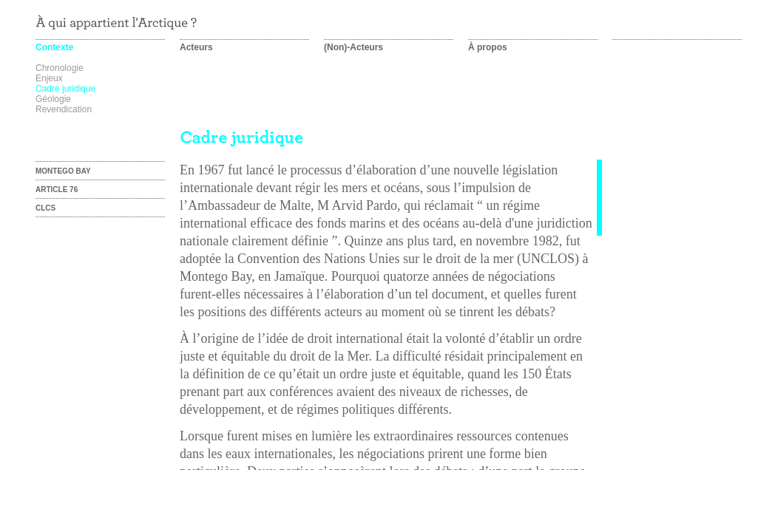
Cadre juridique (65, 89)
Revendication (64, 109)
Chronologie (60, 68)
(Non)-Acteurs (353, 47)
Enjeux (49, 78)
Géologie (53, 99)
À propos (488, 47)
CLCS (45, 208)
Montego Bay (63, 171)
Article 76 (57, 190)
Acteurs (196, 47)
